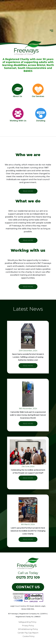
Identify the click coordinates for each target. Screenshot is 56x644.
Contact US (28, 587)
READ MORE (28, 191)
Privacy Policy (28, 626)
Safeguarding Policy (27, 622)
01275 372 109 (28, 577)
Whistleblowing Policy (28, 629)
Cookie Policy (29, 636)
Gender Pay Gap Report (28, 633)
